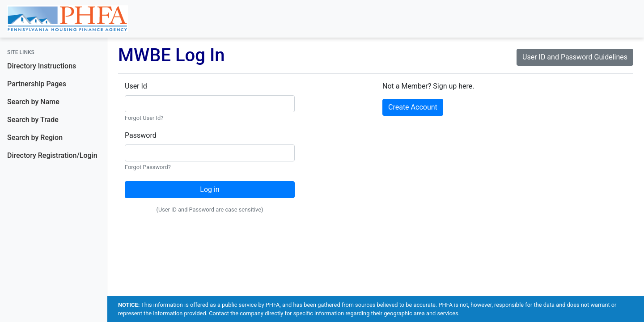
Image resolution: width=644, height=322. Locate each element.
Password (141, 135)
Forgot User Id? (144, 118)
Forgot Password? (148, 167)
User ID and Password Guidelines (575, 57)
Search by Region (35, 138)
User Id (136, 86)
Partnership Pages (37, 84)
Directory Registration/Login (52, 155)
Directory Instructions (42, 66)
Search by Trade (33, 120)
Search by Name (33, 102)
